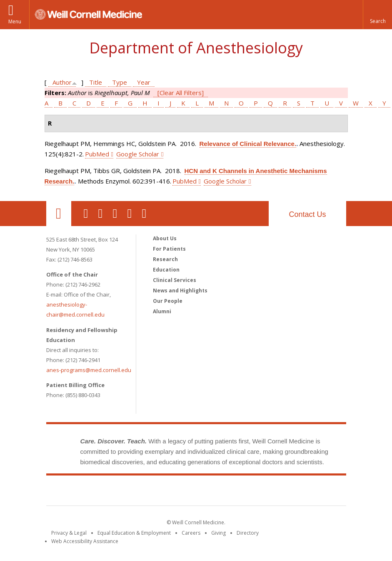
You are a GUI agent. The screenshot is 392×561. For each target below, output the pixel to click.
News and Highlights (180, 291)
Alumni (162, 311)
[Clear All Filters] (181, 93)
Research (165, 259)
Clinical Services (175, 280)
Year (144, 82)
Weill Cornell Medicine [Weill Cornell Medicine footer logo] (196, 492)
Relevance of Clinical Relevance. (248, 144)
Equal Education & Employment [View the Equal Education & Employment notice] (134, 533)
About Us (165, 238)
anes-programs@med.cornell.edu (89, 370)
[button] (377, 15)
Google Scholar (138, 154)
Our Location (59, 214)
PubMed (97, 154)
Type (120, 82)
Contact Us (307, 214)
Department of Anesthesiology (196, 48)
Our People (168, 301)
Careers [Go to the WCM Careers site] (191, 533)
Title (96, 82)
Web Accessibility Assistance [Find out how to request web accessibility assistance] (85, 541)
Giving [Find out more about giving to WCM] (218, 533)
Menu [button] (15, 21)
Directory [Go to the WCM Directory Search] (248, 533)
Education (166, 270)
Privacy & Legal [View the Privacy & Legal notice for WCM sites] (69, 533)
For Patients (169, 249)
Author (62, 82)
